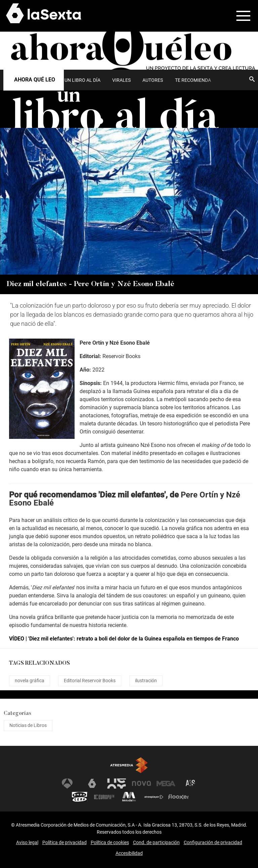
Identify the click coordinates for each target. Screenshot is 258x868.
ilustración (146, 681)
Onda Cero (80, 797)
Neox (117, 784)
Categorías (17, 714)
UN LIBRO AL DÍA (82, 80)
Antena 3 (67, 784)
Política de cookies (110, 842)
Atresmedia (129, 765)
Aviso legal (27, 842)
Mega (166, 784)
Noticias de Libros (28, 725)
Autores (153, 80)
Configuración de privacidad (213, 842)
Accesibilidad (129, 853)
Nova (141, 784)
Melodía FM (129, 797)
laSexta (92, 784)
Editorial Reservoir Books (90, 681)
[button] (239, 16)
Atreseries (191, 784)
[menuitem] (82, 80)
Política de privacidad (64, 842)
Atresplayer (154, 797)
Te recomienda (193, 80)
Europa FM (104, 797)
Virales (121, 80)
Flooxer (178, 797)
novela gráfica (30, 681)
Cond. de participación (156, 842)
